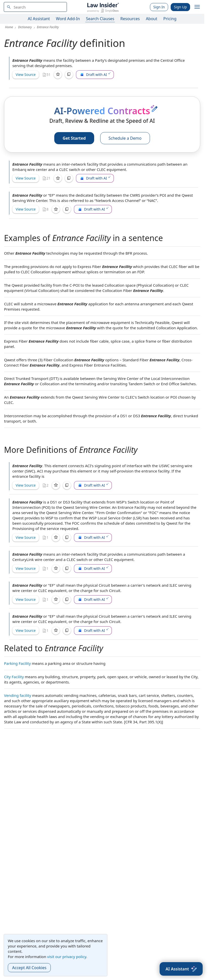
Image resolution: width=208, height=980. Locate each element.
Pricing (170, 19)
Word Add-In (68, 19)
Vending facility (18, 695)
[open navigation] (197, 7)
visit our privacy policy (67, 957)
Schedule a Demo (125, 138)
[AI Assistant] (181, 969)
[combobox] (35, 7)
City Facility (14, 677)
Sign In (159, 7)
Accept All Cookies (29, 968)
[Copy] (69, 75)
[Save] (58, 75)
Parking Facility (17, 663)
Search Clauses (100, 19)
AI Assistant (39, 19)
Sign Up (180, 7)
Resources (130, 19)
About (152, 19)
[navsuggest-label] (35, 7)
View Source (26, 75)
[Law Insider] (103, 7)
